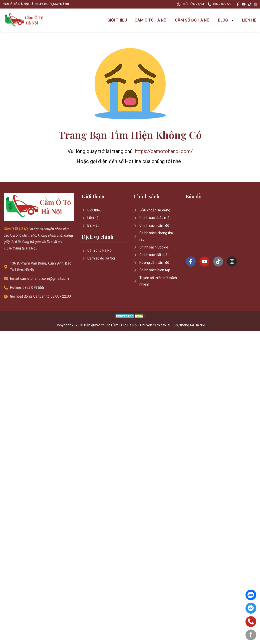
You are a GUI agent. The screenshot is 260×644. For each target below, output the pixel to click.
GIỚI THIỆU (117, 20)
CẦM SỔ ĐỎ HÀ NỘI (193, 20)
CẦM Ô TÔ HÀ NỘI (151, 20)
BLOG (226, 20)
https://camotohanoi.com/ (164, 151)
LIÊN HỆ (249, 20)
